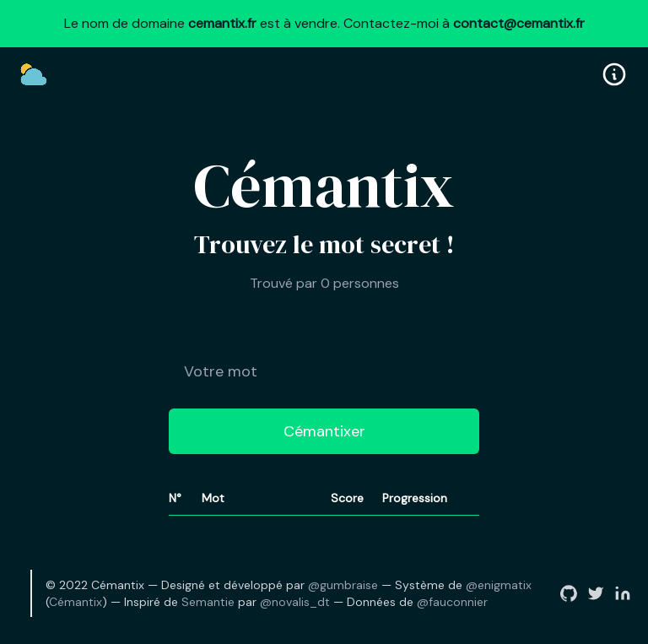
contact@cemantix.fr (519, 23)
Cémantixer (324, 431)
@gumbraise (343, 585)
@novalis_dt (295, 602)
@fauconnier (452, 602)
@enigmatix (499, 585)
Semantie (208, 602)
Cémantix (76, 602)
